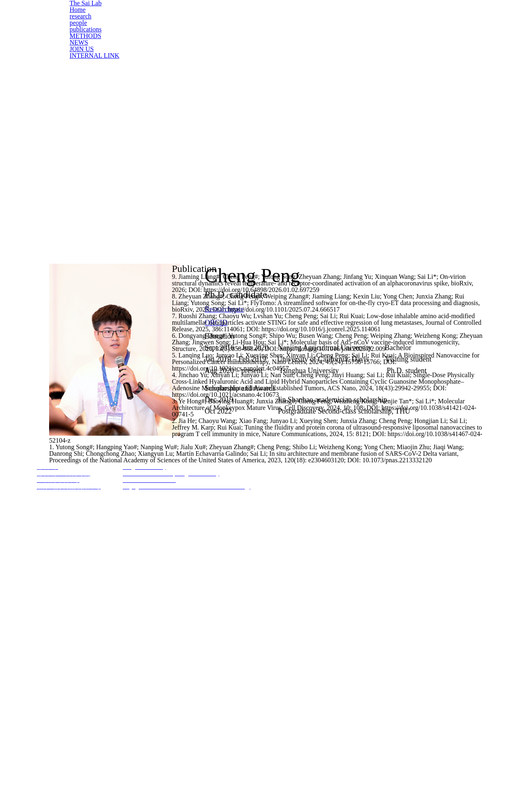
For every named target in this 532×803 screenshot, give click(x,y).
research (81, 34)
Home (78, 24)
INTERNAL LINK (92, 97)
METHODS (85, 66)
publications (85, 55)
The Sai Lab (86, 13)
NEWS (79, 76)
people (79, 45)
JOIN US (81, 87)
